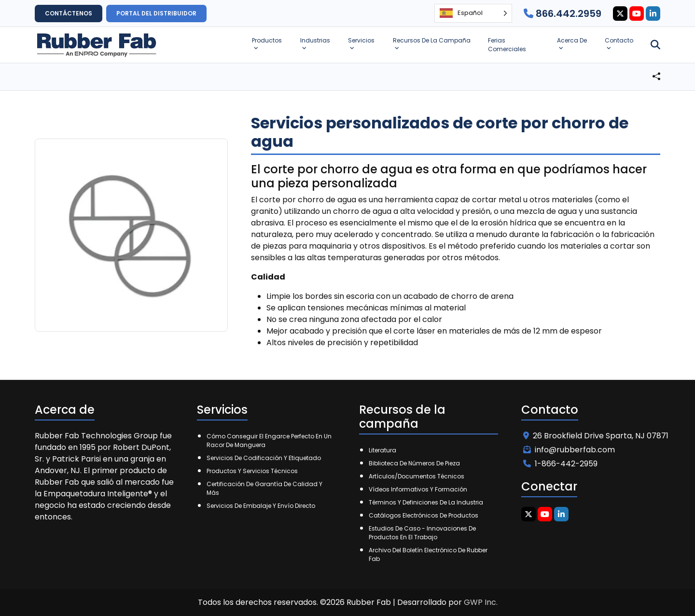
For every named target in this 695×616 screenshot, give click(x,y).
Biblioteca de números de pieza (414, 463)
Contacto (619, 40)
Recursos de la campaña (432, 40)
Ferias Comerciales (507, 45)
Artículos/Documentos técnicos (417, 476)
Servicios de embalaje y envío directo (261, 506)
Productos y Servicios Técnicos (252, 471)
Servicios (361, 40)
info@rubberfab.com (569, 450)
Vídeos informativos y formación (418, 489)
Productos (267, 40)
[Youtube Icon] (637, 14)
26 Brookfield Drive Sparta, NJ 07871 (596, 436)
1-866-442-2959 (560, 464)
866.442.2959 (563, 14)
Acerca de (572, 40)
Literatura (382, 450)
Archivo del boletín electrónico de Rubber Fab (428, 554)
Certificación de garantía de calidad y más (264, 488)
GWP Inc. (481, 602)
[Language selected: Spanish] (473, 13)
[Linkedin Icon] (653, 14)
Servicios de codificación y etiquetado (264, 458)
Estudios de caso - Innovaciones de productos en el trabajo (422, 533)
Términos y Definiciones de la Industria (426, 502)
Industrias (315, 40)
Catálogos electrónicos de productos (424, 515)
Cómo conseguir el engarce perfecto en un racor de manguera (269, 441)
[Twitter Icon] (620, 14)
